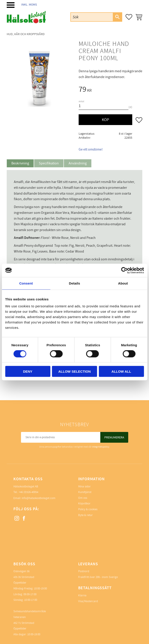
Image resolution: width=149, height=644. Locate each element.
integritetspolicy (101, 447)
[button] (11, 5)
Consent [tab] (26, 283)
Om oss (83, 498)
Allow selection (74, 371)
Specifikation (49, 163)
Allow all (121, 371)
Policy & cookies (88, 509)
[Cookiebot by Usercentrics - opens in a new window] (124, 270)
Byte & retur (85, 515)
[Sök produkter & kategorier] (92, 17)
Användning (78, 163)
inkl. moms (29, 5)
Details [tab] (75, 283)
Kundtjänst (85, 492)
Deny (28, 371)
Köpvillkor (84, 504)
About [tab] (123, 283)
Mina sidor (84, 487)
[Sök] (117, 17)
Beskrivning (20, 163)
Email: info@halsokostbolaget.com (34, 498)
